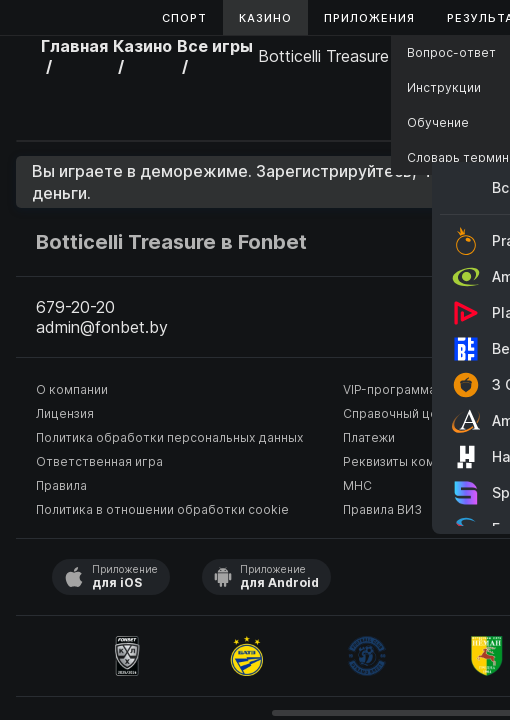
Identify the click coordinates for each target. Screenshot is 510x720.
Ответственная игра (99, 461)
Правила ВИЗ (382, 509)
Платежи (369, 437)
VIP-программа (389, 389)
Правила (61, 485)
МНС (357, 485)
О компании (72, 389)
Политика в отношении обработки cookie (162, 509)
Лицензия (65, 413)
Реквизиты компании (406, 461)
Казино (265, 18)
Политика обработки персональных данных (169, 437)
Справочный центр (401, 413)
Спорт (184, 18)
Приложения (369, 18)
